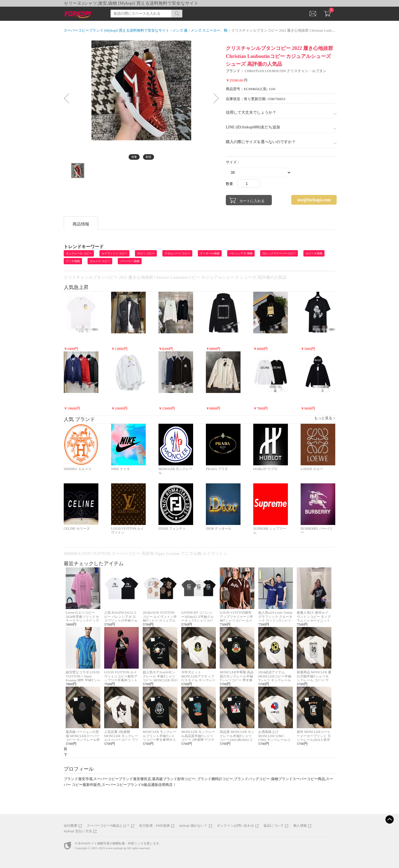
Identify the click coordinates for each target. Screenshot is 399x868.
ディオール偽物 (210, 253)
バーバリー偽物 (130, 261)
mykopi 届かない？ (193, 826)
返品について (274, 826)
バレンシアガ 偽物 (241, 253)
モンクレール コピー (79, 253)
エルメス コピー (100, 261)
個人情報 (300, 826)
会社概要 (71, 826)
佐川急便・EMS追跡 (154, 826)
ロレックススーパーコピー (279, 253)
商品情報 (81, 224)
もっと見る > (325, 418)
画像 (134, 157)
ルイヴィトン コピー (115, 253)
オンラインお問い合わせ (236, 826)
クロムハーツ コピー (177, 253)
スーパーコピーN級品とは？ (108, 826)
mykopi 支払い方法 (78, 831)
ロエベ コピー (146, 253)
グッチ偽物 (73, 261)
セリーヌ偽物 (314, 253)
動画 (149, 157)
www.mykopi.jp (116, 848)
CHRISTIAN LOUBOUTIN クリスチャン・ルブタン (286, 71)
